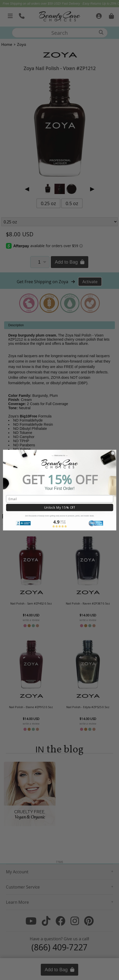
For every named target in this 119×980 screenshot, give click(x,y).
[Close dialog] (113, 453)
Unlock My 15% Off (60, 508)
